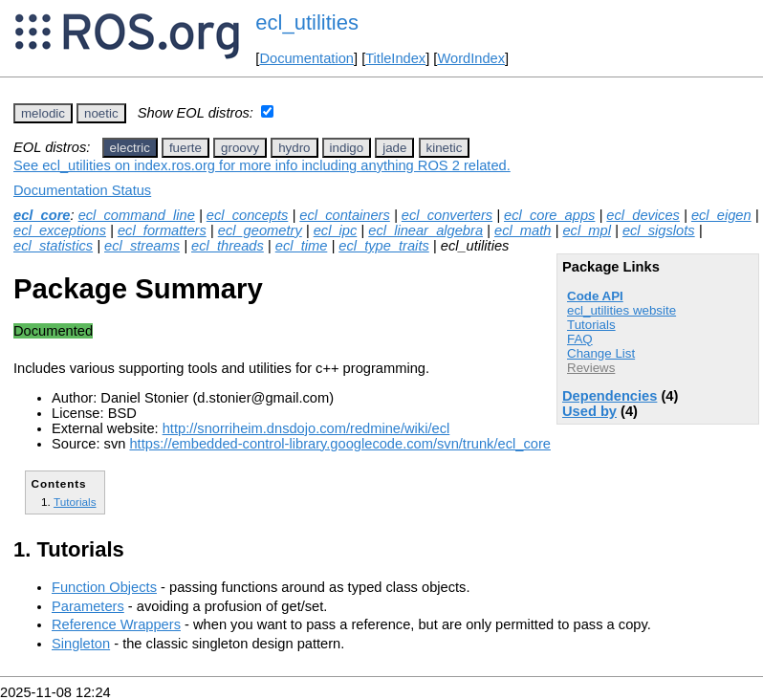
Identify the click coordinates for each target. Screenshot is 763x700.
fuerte (185, 148)
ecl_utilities (307, 22)
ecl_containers (345, 215)
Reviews (591, 368)
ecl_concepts (248, 215)
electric (130, 148)
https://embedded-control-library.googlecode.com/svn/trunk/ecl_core (339, 444)
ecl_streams (142, 246)
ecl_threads (228, 246)
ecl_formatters (162, 230)
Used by (589, 411)
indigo (347, 148)
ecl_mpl (587, 230)
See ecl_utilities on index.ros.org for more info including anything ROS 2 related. (262, 165)
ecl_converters (447, 215)
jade (394, 148)
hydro (294, 148)
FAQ (580, 339)
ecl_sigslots (659, 230)
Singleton (81, 644)
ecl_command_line (137, 215)
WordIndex (471, 58)
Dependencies (610, 396)
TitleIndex (395, 58)
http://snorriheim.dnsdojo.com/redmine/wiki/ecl (306, 428)
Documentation (306, 58)
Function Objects (104, 587)
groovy (240, 148)
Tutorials (591, 325)
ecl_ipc (336, 230)
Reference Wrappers (116, 624)
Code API (595, 296)
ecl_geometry (260, 230)
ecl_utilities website (621, 310)
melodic (43, 113)
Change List (601, 353)
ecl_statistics (53, 246)
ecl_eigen (721, 215)
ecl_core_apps (549, 215)
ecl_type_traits (384, 246)
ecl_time (302, 246)
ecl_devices (643, 215)
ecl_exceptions (60, 230)
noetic (101, 113)
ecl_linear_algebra (425, 230)
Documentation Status (82, 190)
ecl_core (42, 215)
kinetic (445, 148)
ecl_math (523, 230)
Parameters (88, 606)
